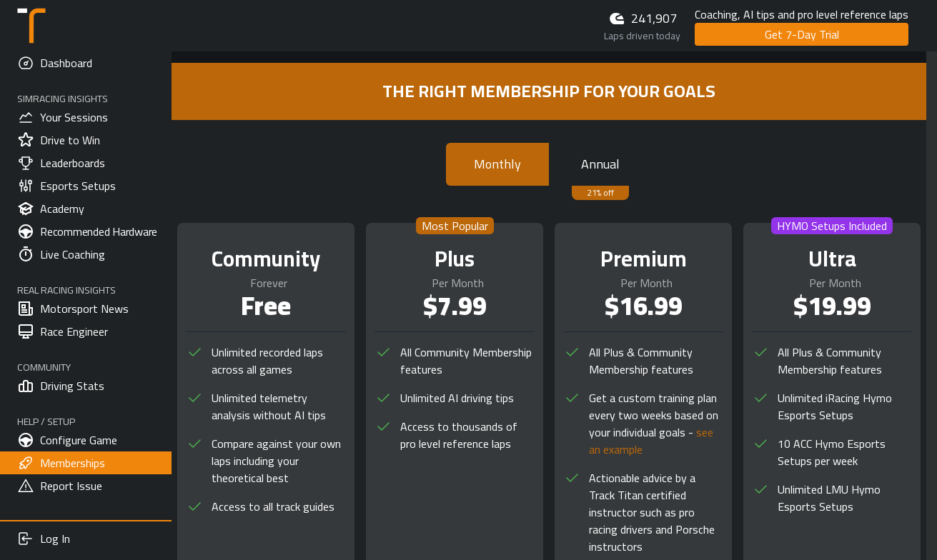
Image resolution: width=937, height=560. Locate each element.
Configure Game (67, 440)
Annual (600, 164)
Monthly (497, 164)
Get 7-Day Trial (802, 34)
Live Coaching (61, 254)
